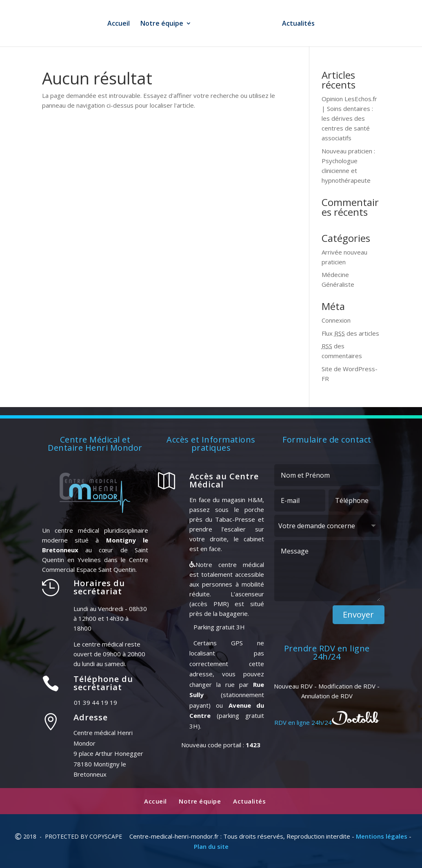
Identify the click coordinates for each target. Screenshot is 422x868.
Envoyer (358, 614)
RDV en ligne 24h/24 (327, 722)
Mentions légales (382, 836)
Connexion (336, 320)
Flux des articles (350, 333)
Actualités (301, 24)
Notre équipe (159, 24)
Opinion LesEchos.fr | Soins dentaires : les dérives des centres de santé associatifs (349, 118)
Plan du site (211, 846)
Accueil (116, 24)
